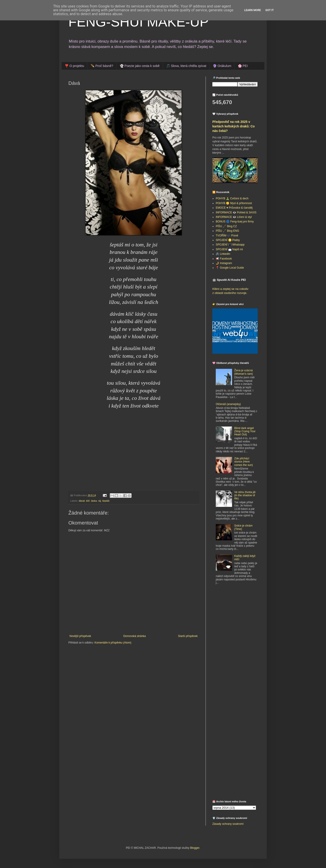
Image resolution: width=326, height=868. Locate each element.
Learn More (253, 10)
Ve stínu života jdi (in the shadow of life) (245, 495)
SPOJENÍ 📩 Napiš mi (229, 249)
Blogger (195, 848)
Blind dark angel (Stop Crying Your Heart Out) (245, 431)
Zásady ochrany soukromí (228, 824)
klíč (88, 501)
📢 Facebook (224, 259)
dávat (82, 501)
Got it (270, 10)
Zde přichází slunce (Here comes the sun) (244, 462)
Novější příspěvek (80, 636)
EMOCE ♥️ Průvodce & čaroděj (234, 208)
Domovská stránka (135, 636)
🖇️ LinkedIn (223, 254)
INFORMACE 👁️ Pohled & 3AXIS (236, 212)
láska (94, 501)
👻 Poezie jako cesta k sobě (140, 66)
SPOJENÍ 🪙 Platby (228, 240)
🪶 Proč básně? (102, 66)
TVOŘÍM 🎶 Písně (227, 236)
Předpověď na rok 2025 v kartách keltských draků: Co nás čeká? (234, 126)
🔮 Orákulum (222, 66)
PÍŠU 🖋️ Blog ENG (227, 231)
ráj (100, 501)
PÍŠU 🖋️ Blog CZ (226, 226)
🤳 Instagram (224, 263)
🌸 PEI (243, 66)
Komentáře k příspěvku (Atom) (113, 643)
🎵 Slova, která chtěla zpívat (186, 66)
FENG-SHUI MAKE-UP (139, 22)
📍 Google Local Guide (230, 268)
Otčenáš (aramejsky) (228, 404)
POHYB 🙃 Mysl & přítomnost (234, 203)
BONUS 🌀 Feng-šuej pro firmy (235, 222)
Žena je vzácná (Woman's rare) (244, 372)
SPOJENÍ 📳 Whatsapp (230, 245)
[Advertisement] (241, 621)
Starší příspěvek (188, 636)
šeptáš (106, 501)
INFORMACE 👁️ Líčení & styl (234, 217)
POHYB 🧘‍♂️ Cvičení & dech (232, 198)
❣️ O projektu (74, 66)
